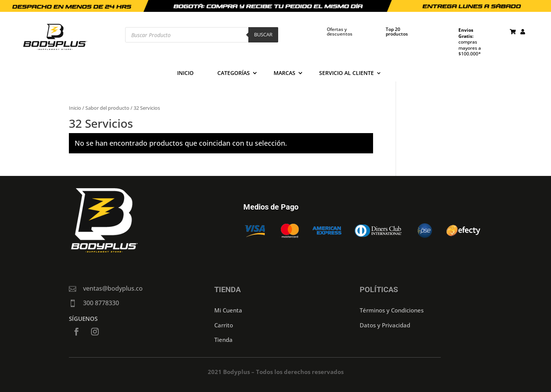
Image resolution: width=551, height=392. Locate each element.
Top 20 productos (397, 32)
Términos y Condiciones (392, 310)
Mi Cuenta (228, 310)
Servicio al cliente (346, 73)
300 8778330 (101, 303)
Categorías (234, 73)
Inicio (185, 73)
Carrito (224, 325)
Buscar (263, 34)
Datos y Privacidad (385, 325)
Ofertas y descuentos (340, 32)
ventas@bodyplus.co (113, 288)
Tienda (223, 340)
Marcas (284, 73)
